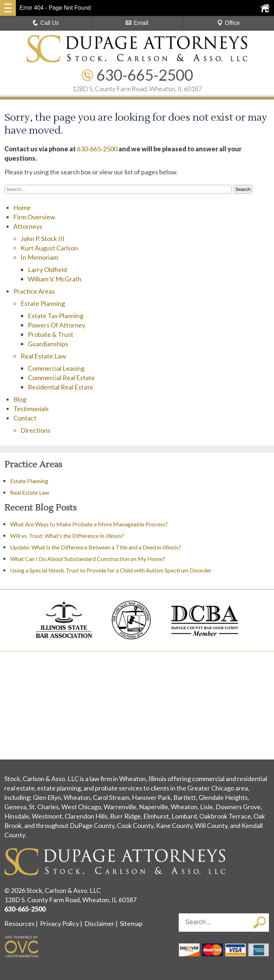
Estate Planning (43, 303)
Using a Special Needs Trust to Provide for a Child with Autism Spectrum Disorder (111, 570)
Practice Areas (34, 291)
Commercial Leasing (56, 368)
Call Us (46, 23)
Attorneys (28, 226)
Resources (19, 923)
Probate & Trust (51, 334)
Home (22, 208)
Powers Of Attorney (56, 325)
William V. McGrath (55, 279)
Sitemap (131, 923)
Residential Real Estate (60, 387)
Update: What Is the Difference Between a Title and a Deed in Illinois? (96, 547)
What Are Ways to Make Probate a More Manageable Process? (89, 524)
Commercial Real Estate (61, 378)
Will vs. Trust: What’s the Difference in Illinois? (67, 536)
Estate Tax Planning (56, 316)
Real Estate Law (43, 356)
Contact (25, 418)
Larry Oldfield (47, 269)
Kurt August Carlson (49, 248)
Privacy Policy (60, 923)
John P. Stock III (43, 239)
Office (229, 23)
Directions (36, 430)
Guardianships (48, 344)
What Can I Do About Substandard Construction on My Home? (88, 559)
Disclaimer (99, 923)
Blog (20, 399)
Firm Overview (34, 217)
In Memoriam (39, 257)
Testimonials (31, 409)
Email (137, 23)
